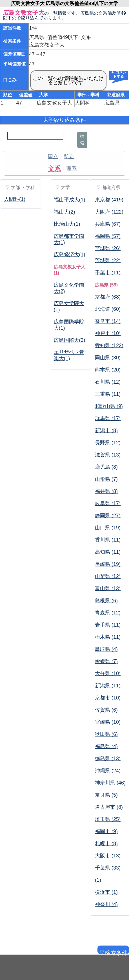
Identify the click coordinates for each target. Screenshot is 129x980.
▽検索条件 (113, 952)
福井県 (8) (106, 491)
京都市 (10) (108, 698)
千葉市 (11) (108, 273)
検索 (82, 140)
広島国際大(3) (70, 340)
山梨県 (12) (108, 576)
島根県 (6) (106, 601)
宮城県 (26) (108, 248)
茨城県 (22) (108, 260)
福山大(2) (64, 212)
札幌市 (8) (106, 844)
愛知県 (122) (109, 346)
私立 (69, 157)
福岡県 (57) (108, 236)
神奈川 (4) (106, 904)
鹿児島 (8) (106, 467)
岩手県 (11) (108, 625)
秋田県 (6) (106, 734)
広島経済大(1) (70, 255)
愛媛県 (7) (106, 661)
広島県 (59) (106, 285)
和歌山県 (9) (109, 406)
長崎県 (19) (108, 564)
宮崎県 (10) (108, 722)
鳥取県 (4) (106, 649)
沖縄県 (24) (108, 771)
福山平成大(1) (70, 200)
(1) (98, 880)
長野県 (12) (108, 443)
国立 (53, 157)
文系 (54, 169)
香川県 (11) (108, 540)
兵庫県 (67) (108, 224)
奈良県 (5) (106, 795)
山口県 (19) (108, 528)
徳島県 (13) (108, 759)
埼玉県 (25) (108, 819)
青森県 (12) (108, 613)
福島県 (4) (106, 746)
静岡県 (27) (108, 516)
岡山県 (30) (108, 358)
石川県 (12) (108, 382)
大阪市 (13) (108, 856)
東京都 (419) (109, 200)
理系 (72, 169)
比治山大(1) (67, 224)
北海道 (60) (108, 309)
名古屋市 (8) (109, 807)
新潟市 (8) (106, 431)
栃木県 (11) (108, 637)
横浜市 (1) (106, 892)
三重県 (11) (108, 394)
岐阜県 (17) (108, 503)
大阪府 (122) (109, 212)
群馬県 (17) (108, 418)
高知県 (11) (108, 552)
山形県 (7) (106, 479)
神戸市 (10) (108, 333)
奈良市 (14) (108, 321)
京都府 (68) (108, 297)
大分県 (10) (108, 673)
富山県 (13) (108, 588)
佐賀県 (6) (106, 710)
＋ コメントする (119, 75)
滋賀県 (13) (108, 455)
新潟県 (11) (108, 686)
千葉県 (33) (108, 868)
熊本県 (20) (108, 370)
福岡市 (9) (106, 831)
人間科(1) (15, 199)
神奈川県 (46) (110, 783)
